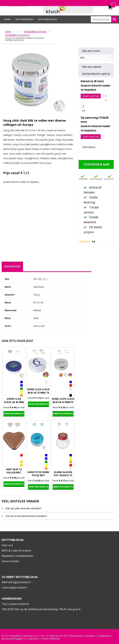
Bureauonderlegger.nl (13, 639)
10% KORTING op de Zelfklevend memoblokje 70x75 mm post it (41, 609)
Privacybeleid (75, 636)
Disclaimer (90, 636)
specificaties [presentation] (12, 266)
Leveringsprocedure (14, 587)
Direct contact (10, 561)
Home (7, 19)
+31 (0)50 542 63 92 (56, 636)
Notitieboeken (24, 19)
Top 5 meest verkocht (15, 604)
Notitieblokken (48, 19)
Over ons (7, 545)
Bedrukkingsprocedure (16, 582)
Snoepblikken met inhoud (17, 35)
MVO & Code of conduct (16, 551)
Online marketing (50, 639)
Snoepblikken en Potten (35, 32)
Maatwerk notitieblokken (17, 556)
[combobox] (104, 19)
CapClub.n (33, 639)
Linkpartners (105, 636)
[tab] (12, 266)
